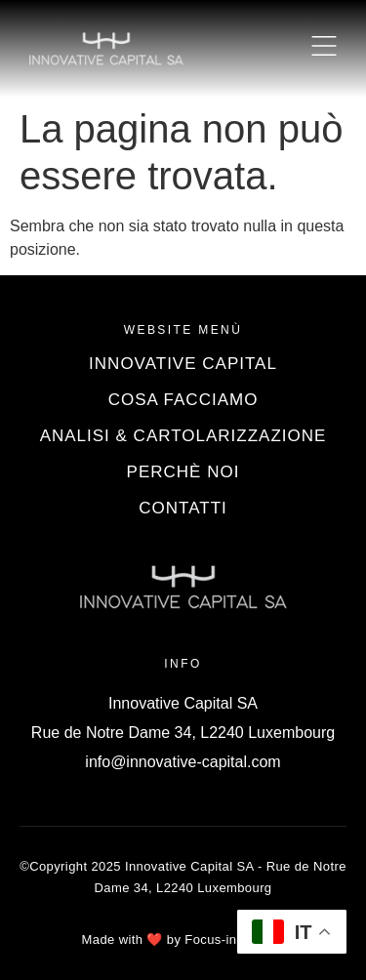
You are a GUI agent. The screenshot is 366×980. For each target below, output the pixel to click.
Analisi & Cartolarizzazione (183, 436)
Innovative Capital (183, 364)
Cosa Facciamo (183, 400)
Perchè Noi (183, 472)
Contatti (183, 508)
